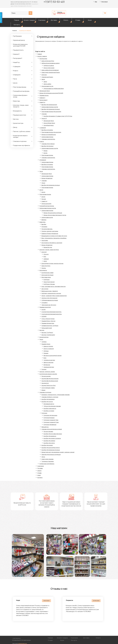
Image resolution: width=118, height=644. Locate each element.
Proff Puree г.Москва (49, 284)
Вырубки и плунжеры (47, 130)
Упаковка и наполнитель (48, 139)
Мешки (43, 390)
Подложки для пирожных (50, 415)
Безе (45, 358)
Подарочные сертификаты (22, 145)
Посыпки (44, 369)
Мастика (16, 119)
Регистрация (105, 2)
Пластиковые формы (20, 87)
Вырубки (44, 224)
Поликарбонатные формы (21, 91)
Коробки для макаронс (50, 436)
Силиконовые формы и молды (20, 96)
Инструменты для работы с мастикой (52, 243)
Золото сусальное (49, 349)
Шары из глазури (48, 346)
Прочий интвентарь (47, 229)
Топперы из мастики (49, 360)
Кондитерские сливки (47, 273)
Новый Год (16, 62)
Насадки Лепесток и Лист (49, 385)
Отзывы (78, 20)
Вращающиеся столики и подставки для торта (54, 236)
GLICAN (43, 309)
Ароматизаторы (18, 123)
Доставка (54, 20)
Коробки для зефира (49, 441)
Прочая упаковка (48, 431)
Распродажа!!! (18, 58)
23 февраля (17, 75)
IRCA (45, 257)
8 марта (16, 71)
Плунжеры (44, 227)
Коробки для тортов (47, 402)
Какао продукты (46, 266)
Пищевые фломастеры (48, 323)
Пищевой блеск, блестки (48, 321)
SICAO (45, 261)
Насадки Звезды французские (50, 381)
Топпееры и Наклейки (48, 461)
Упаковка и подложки (20, 141)
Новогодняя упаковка (47, 459)
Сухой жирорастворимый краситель (52, 314)
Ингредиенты (17, 111)
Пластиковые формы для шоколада (51, 112)
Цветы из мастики (48, 362)
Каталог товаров (29, 20)
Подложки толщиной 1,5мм (51, 420)
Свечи (43, 79)
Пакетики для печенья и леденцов (51, 454)
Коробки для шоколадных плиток (51, 448)
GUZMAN (44, 316)
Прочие (44, 199)
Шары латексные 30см (48, 61)
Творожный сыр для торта (49, 305)
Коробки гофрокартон (50, 408)
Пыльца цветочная (47, 328)
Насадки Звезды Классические (50, 379)
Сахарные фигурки (49, 367)
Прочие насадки (46, 376)
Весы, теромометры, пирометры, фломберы (54, 238)
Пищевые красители (20, 115)
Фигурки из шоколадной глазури (52, 355)
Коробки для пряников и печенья (51, 450)
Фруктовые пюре (46, 277)
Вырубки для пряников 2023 (49, 105)
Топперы (44, 342)
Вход (96, 2)
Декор (15, 127)
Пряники (46, 353)
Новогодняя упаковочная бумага (51, 72)
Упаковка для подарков (48, 144)
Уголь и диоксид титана (48, 319)
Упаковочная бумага (47, 77)
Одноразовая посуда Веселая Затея (54, 88)
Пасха (15, 79)
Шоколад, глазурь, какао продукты (21, 106)
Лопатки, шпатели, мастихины (50, 231)
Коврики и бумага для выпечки (50, 234)
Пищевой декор (46, 344)
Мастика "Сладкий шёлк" (48, 335)
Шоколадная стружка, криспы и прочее (52, 263)
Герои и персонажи (49, 68)
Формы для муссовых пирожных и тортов (55, 215)
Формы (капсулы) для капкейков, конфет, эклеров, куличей (58, 452)
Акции (90, 20)
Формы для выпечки (47, 178)
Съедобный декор (49, 125)
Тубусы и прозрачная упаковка (52, 406)
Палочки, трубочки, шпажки (22, 131)
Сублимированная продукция (50, 300)
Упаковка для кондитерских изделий (52, 429)
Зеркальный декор (19, 40)
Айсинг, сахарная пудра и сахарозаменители (54, 296)
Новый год (44, 201)
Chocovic (46, 254)
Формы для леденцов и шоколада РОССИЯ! (20, 45)
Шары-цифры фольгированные (50, 70)
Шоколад (44, 252)
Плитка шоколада (46, 204)
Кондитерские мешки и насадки (20, 136)
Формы (45, 151)
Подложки (44, 413)
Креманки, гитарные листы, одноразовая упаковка (56, 395)
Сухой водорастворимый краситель (51, 312)
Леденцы (46, 351)
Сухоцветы (44, 303)
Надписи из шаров (49, 65)
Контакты (17, 25)
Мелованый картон (49, 404)
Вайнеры (44, 220)
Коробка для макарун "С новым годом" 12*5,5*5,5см (58, 116)
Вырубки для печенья (47, 146)
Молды (45, 153)
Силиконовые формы (47, 137)
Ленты (43, 457)
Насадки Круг (45, 383)
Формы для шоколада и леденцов (53, 213)
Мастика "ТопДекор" (47, 332)
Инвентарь (17, 101)
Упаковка (44, 114)
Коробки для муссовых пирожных (53, 434)
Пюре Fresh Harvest (49, 282)
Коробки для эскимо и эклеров (52, 438)
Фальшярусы (45, 427)
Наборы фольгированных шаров (50, 63)
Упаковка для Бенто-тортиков (50, 397)
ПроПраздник (17, 36)
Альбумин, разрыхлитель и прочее (51, 293)
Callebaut (46, 259)
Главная (17, 20)
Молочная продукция (47, 275)
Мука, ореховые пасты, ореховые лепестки (54, 286)
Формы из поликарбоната (49, 135)
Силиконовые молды (47, 217)
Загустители (45, 289)
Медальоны (47, 365)
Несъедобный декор (49, 123)
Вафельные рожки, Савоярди (50, 291)
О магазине (42, 20)
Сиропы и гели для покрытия (49, 298)
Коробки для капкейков (48, 399)
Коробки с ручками (49, 411)
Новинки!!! (16, 54)
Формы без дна (48, 247)
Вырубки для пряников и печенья (51, 109)
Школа (15, 83)
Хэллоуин (44, 75)
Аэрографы (45, 240)
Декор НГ (44, 118)
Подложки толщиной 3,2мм (51, 422)
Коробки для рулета (49, 443)
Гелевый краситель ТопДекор (50, 326)
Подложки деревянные (50, 425)
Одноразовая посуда (47, 86)
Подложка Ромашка (49, 418)
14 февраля (17, 67)
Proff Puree (47, 280)
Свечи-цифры (47, 84)
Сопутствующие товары (48, 388)
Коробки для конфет (47, 445)
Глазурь (44, 268)
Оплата (66, 20)
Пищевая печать (18, 50)
